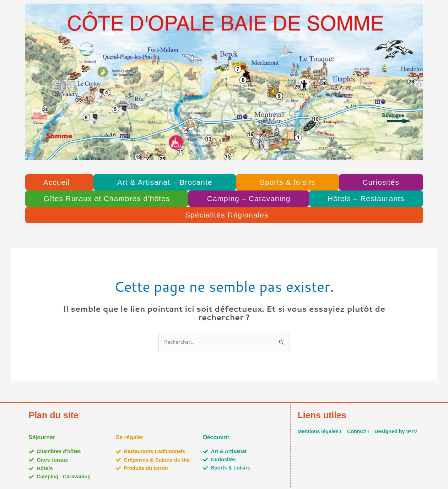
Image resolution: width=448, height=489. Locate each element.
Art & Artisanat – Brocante (165, 182)
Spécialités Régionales (227, 215)
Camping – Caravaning (249, 198)
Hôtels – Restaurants (366, 198)
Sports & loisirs (287, 182)
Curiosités (381, 182)
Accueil (57, 182)
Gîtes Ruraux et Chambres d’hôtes (107, 198)
